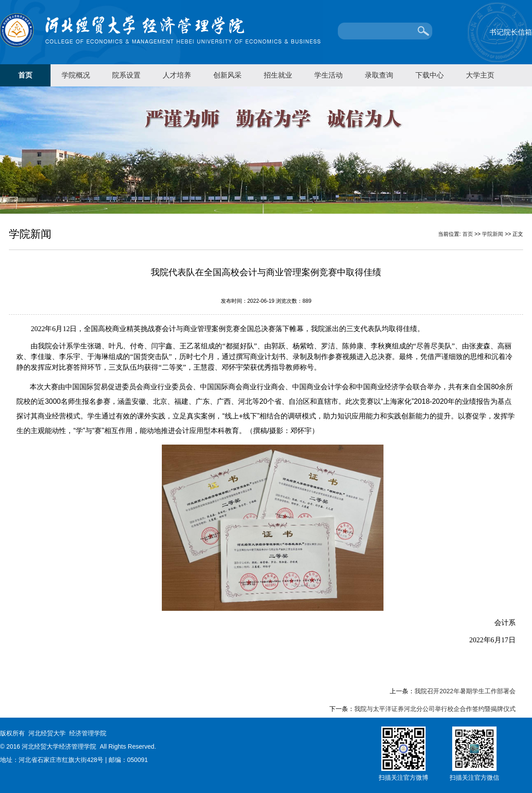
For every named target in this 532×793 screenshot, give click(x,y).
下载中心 (430, 75)
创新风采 (227, 75)
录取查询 (379, 75)
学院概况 (76, 75)
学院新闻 (493, 234)
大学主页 (480, 75)
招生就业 (278, 75)
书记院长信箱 (511, 32)
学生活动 (329, 75)
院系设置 (126, 75)
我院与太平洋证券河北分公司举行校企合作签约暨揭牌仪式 (435, 709)
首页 (25, 75)
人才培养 (177, 75)
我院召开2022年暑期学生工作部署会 (465, 691)
